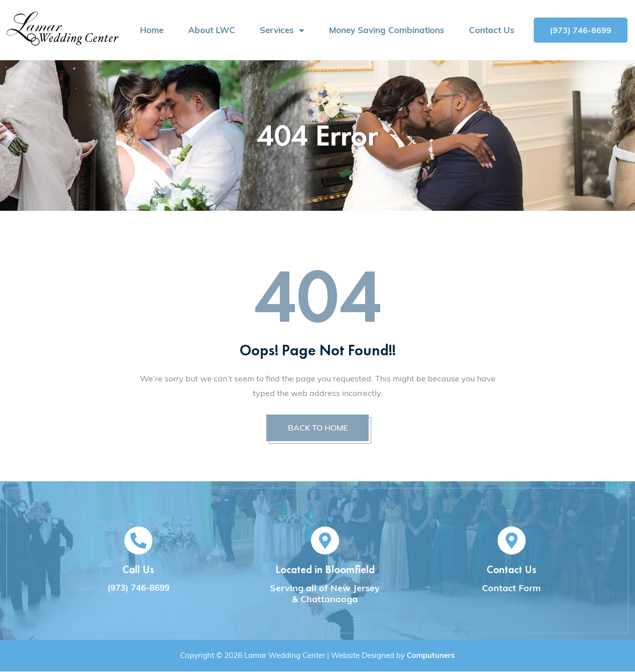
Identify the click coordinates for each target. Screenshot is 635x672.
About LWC (212, 30)
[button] (581, 30)
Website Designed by (393, 656)
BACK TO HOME (318, 428)
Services (282, 30)
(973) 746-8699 (138, 588)
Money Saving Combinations (387, 30)
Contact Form (511, 588)
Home (152, 30)
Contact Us (492, 30)
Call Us (138, 570)
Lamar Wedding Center (285, 656)
